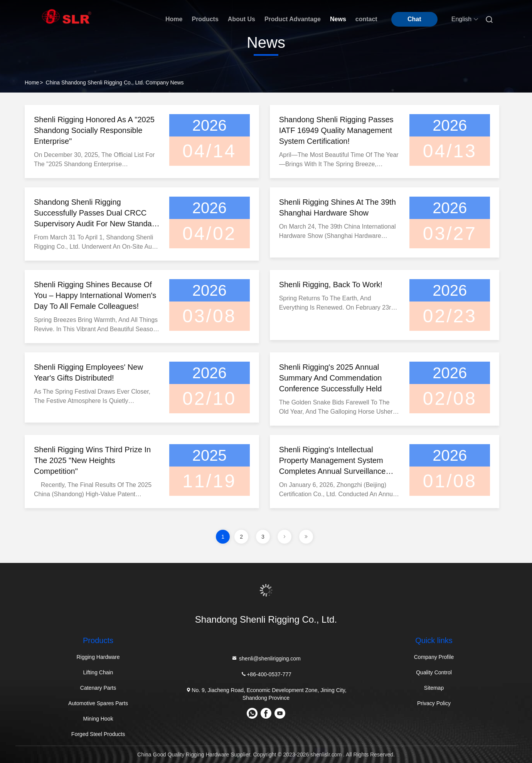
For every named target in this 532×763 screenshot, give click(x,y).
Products (205, 19)
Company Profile (434, 657)
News (338, 19)
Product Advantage (293, 19)
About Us (242, 19)
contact (366, 19)
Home (174, 19)
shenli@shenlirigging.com (266, 658)
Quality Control (434, 672)
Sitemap (434, 688)
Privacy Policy (434, 703)
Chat (414, 19)
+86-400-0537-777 (266, 674)
